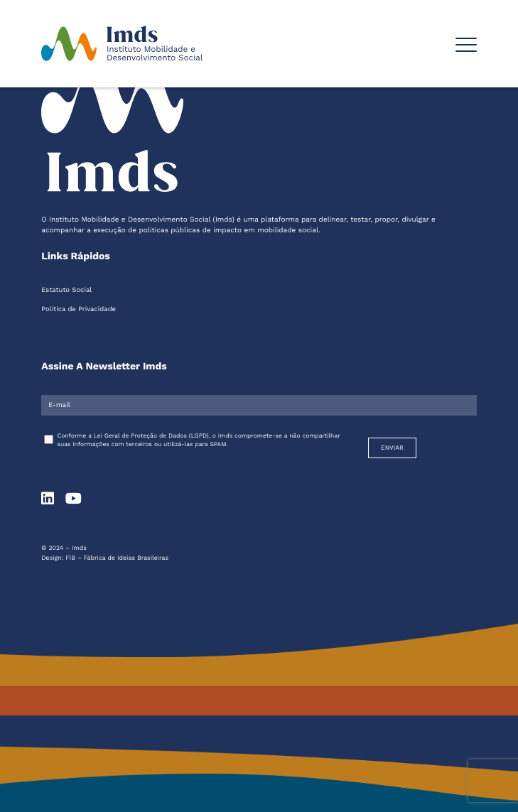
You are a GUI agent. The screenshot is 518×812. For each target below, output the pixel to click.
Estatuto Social (66, 290)
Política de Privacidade (79, 309)
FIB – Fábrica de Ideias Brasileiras (117, 558)
